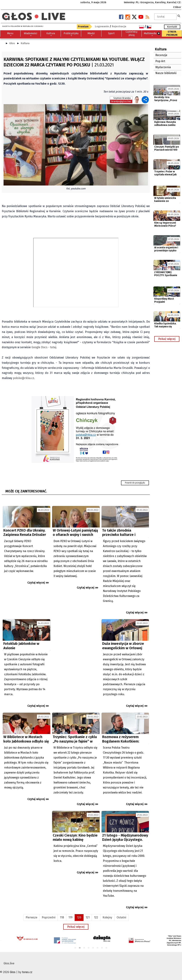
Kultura (25, 43)
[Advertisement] (76, 651)
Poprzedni (49, 917)
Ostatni (121, 917)
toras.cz (27, 972)
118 (62, 917)
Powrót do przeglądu (135, 483)
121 (88, 917)
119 (70, 917)
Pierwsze (31, 917)
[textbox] (165, 17)
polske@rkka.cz (24, 378)
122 (96, 917)
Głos (12, 43)
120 (79, 917)
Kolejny (107, 917)
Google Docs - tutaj (44, 347)
